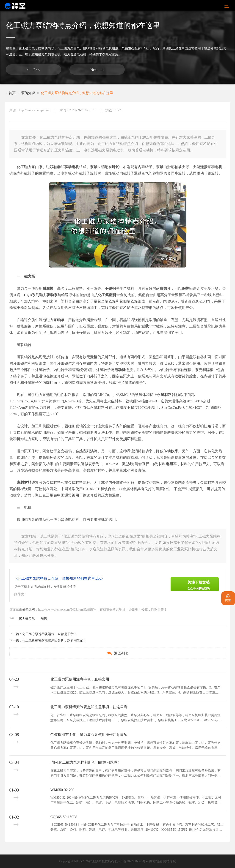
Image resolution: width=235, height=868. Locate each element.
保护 (185, 288)
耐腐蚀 (48, 288)
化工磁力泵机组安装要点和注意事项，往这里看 (89, 707)
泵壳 (199, 370)
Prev (23, 70)
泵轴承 (59, 320)
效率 (174, 451)
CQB (28, 295)
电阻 (169, 464)
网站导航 (169, 861)
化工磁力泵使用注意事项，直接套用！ (82, 679)
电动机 (120, 370)
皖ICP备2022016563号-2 (132, 861)
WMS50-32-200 (62, 790)
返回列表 (117, 653)
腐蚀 (163, 288)
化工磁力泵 (27, 48)
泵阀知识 (29, 93)
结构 (41, 48)
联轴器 (55, 167)
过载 (145, 326)
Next (65, 70)
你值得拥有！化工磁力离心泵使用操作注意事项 (89, 735)
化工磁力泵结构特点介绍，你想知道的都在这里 (81, 93)
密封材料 (24, 482)
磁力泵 (30, 276)
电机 (75, 167)
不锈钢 (110, 288)
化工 (102, 295)
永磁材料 (164, 395)
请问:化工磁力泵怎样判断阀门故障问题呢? (85, 762)
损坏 (127, 439)
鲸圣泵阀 (29, 610)
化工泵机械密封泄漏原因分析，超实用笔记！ (54, 640)
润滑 (90, 320)
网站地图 (156, 861)
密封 (182, 376)
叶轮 (116, 167)
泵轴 (94, 167)
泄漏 (94, 357)
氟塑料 (111, 295)
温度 (123, 408)
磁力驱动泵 (48, 295)
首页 (11, 93)
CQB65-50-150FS (64, 817)
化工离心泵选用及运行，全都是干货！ (50, 634)
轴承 (178, 167)
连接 (204, 167)
